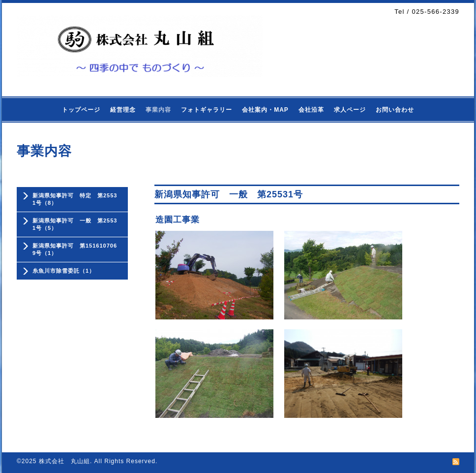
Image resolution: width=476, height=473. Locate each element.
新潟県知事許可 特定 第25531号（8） (75, 199)
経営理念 (123, 110)
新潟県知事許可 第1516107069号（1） (75, 249)
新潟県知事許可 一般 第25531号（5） (75, 224)
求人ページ (350, 110)
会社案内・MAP (265, 110)
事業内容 (158, 110)
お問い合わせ (395, 110)
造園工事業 (178, 220)
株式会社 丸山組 (64, 461)
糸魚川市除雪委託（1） (64, 271)
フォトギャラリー (207, 110)
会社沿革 (311, 110)
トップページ (81, 110)
